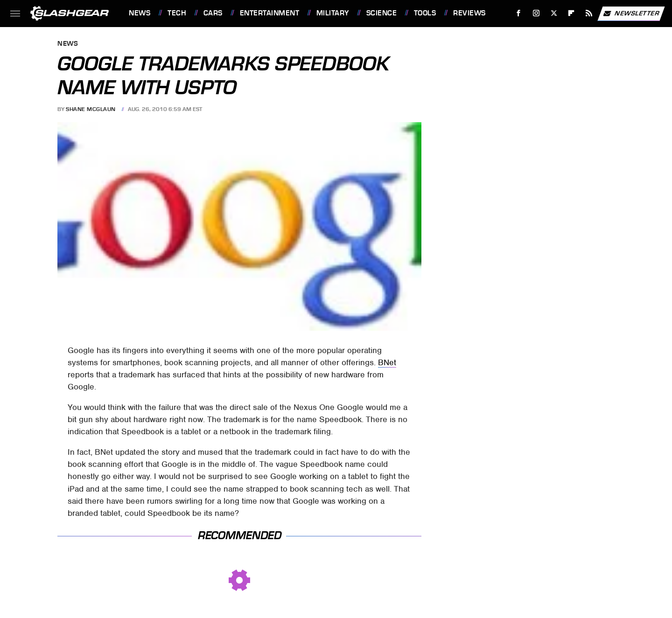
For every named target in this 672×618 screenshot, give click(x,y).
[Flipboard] (571, 13)
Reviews (469, 13)
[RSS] (589, 13)
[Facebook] (519, 13)
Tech (177, 13)
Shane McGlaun (91, 109)
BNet (387, 362)
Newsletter (631, 14)
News (140, 13)
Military (333, 13)
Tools (425, 13)
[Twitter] (554, 13)
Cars (213, 13)
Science (382, 13)
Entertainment (270, 13)
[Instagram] (536, 13)
